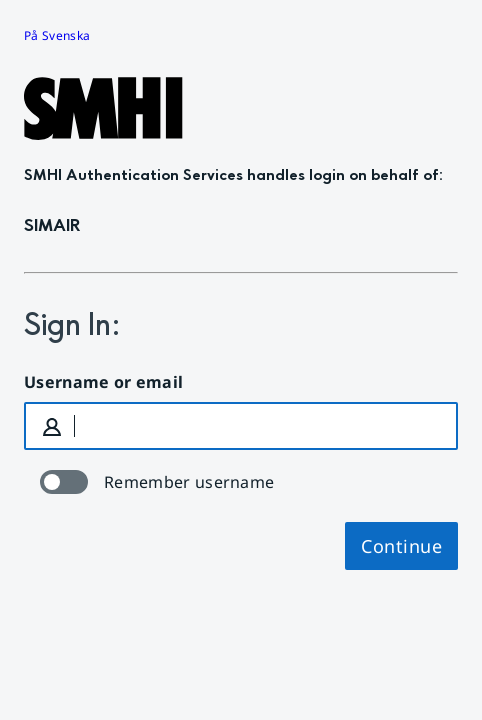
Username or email (103, 382)
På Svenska (57, 35)
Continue (401, 546)
